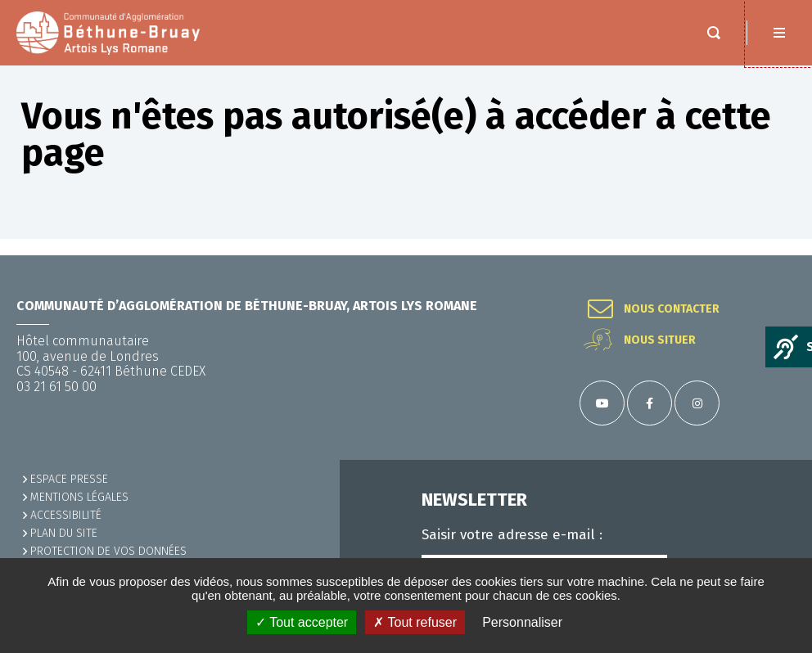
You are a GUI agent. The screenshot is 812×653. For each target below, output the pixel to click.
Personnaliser (522, 622)
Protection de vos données (108, 551)
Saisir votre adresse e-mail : (512, 535)
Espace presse (69, 479)
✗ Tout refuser (415, 622)
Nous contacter (672, 309)
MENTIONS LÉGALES (79, 497)
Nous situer (660, 340)
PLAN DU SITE (64, 533)
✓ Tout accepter (302, 622)
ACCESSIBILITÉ (66, 515)
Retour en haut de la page (779, 255)
